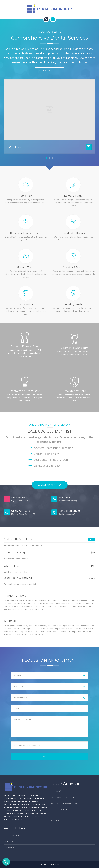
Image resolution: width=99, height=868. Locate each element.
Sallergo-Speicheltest (63, 797)
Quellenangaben (12, 836)
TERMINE (55, 821)
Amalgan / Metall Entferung (66, 803)
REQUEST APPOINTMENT (49, 70)
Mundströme (58, 791)
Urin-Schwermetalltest (63, 815)
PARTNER (14, 147)
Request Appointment (50, 485)
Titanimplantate (59, 809)
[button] (47, 158)
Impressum (9, 848)
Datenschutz (10, 842)
